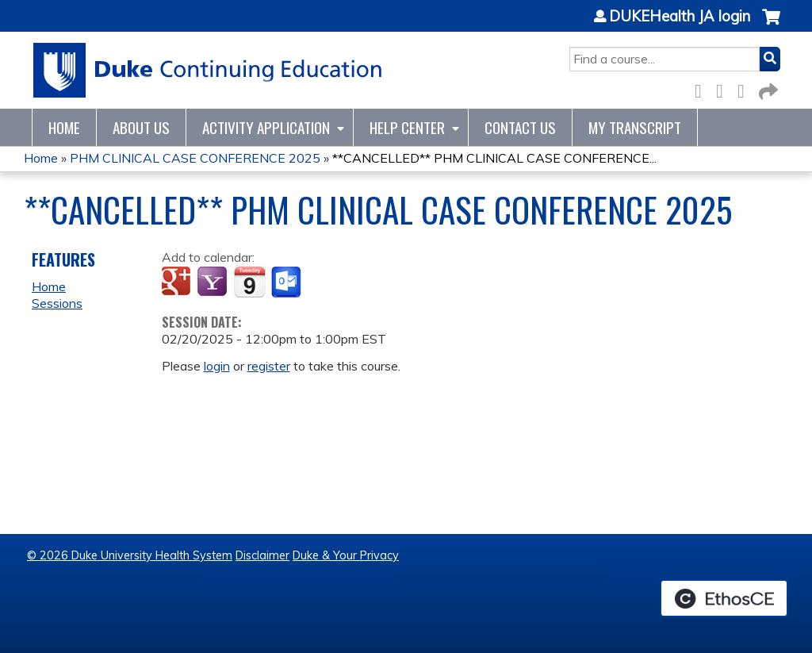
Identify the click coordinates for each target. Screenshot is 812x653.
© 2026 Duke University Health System (130, 555)
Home (64, 127)
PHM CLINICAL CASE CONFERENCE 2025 (195, 158)
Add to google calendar (178, 282)
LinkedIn (745, 88)
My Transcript (635, 127)
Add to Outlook (287, 282)
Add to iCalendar (249, 282)
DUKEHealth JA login (680, 17)
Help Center (407, 127)
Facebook (703, 88)
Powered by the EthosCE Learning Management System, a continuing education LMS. (724, 598)
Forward (767, 88)
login (217, 366)
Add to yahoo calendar (214, 282)
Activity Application (266, 127)
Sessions (57, 303)
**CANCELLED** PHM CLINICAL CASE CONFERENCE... (494, 158)
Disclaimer (262, 555)
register (269, 366)
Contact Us (520, 127)
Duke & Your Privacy (346, 555)
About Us (141, 127)
